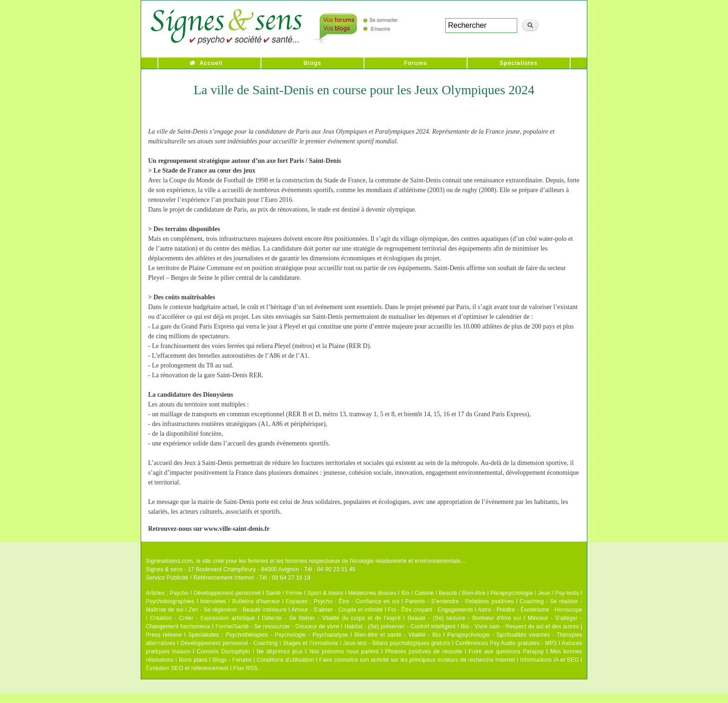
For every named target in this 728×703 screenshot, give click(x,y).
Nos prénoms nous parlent (344, 651)
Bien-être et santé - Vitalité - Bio (397, 635)
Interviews (213, 601)
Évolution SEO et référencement (187, 668)
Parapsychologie (512, 593)
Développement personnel (227, 593)
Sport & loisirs (325, 593)
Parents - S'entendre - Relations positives (460, 601)
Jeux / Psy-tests (559, 593)
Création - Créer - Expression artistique (202, 618)
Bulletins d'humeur (256, 601)
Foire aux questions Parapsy (507, 651)
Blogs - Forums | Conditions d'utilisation (263, 660)
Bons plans (193, 660)
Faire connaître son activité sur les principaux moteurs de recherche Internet (417, 660)
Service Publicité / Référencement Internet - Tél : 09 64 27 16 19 (228, 578)
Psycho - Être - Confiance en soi (357, 601)
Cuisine (424, 593)
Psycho (179, 593)
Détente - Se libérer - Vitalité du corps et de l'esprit (331, 618)
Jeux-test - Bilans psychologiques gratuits (396, 643)
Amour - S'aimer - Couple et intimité (337, 610)
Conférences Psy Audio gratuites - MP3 (506, 643)
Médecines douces (372, 593)
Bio (405, 593)
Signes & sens (164, 569)
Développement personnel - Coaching (229, 643)
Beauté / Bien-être (462, 593)
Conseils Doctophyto (224, 651)
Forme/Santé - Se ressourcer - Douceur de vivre (277, 626)
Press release (164, 635)
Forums (416, 63)
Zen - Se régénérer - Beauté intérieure (237, 610)
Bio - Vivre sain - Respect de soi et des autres (520, 626)
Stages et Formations (310, 643)
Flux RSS (245, 668)
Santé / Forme (284, 593)
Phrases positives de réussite (424, 651)
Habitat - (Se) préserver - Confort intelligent (400, 626)
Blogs (312, 63)
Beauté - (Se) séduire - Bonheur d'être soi (464, 618)
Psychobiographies (170, 601)
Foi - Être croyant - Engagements (430, 610)
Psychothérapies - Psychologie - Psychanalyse (287, 635)
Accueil (211, 63)
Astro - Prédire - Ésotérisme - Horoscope (530, 610)
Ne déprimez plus (280, 651)
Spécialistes (518, 63)
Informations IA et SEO (549, 660)
